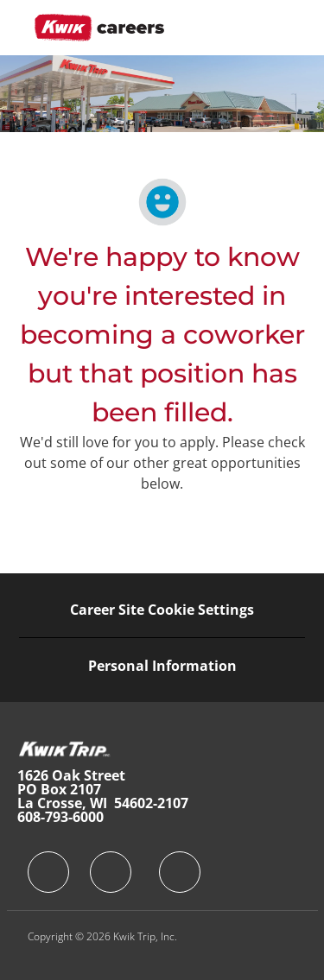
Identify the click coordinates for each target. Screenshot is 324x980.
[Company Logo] (99, 27)
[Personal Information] (162, 666)
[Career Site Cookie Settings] (162, 610)
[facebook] (48, 872)
